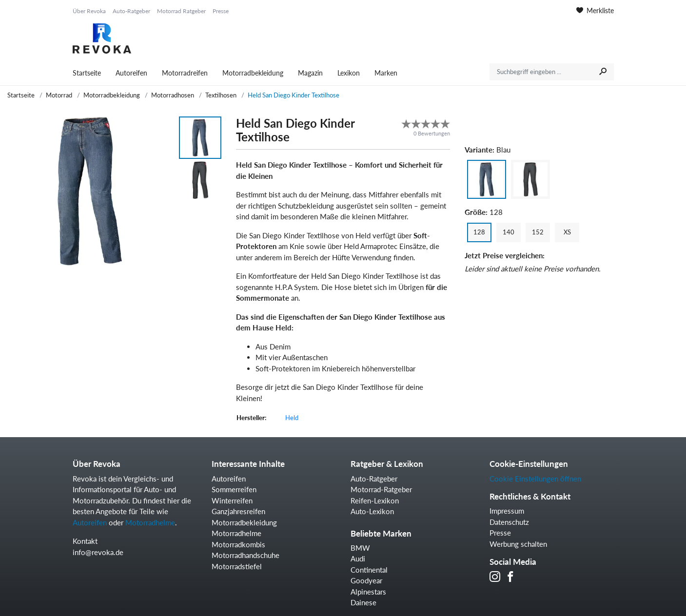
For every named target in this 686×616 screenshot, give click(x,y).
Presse (221, 11)
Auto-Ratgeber (131, 11)
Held (292, 418)
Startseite (87, 73)
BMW (360, 548)
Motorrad (59, 95)
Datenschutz (509, 522)
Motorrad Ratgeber (181, 11)
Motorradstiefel (237, 566)
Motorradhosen (173, 95)
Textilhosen (221, 95)
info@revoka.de (98, 552)
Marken (386, 73)
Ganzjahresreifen (238, 511)
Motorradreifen (185, 73)
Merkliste (595, 10)
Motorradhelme (150, 522)
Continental (369, 570)
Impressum (507, 511)
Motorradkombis (238, 544)
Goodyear (366, 580)
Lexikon (349, 73)
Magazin (310, 73)
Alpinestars (368, 592)
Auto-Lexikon (372, 511)
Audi (358, 558)
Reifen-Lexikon (375, 500)
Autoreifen (131, 73)
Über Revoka (89, 11)
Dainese (363, 602)
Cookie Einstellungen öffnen (535, 479)
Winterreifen (232, 500)
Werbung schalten (518, 544)
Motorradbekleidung (253, 73)
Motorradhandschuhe (245, 555)
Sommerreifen (234, 489)
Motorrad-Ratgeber (381, 489)
